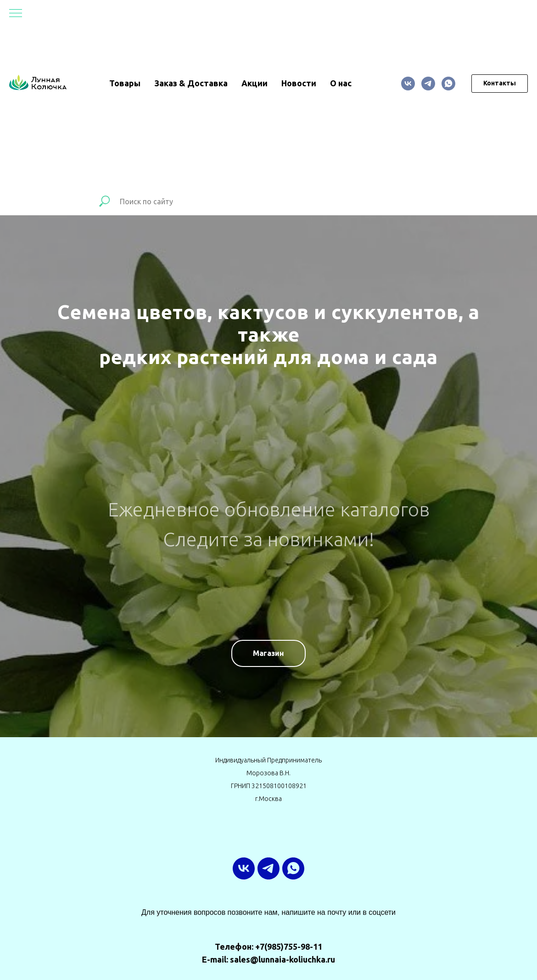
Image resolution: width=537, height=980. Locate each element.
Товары (125, 83)
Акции (255, 83)
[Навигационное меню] (16, 14)
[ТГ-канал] (428, 84)
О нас (341, 83)
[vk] (408, 84)
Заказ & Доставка (191, 83)
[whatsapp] (448, 84)
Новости (299, 83)
